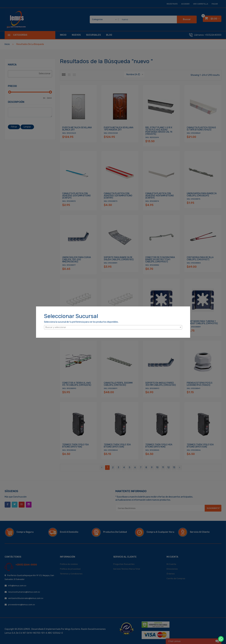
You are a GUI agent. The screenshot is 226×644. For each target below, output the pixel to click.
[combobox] (113, 327)
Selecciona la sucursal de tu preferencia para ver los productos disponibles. (81, 322)
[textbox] (113, 327)
